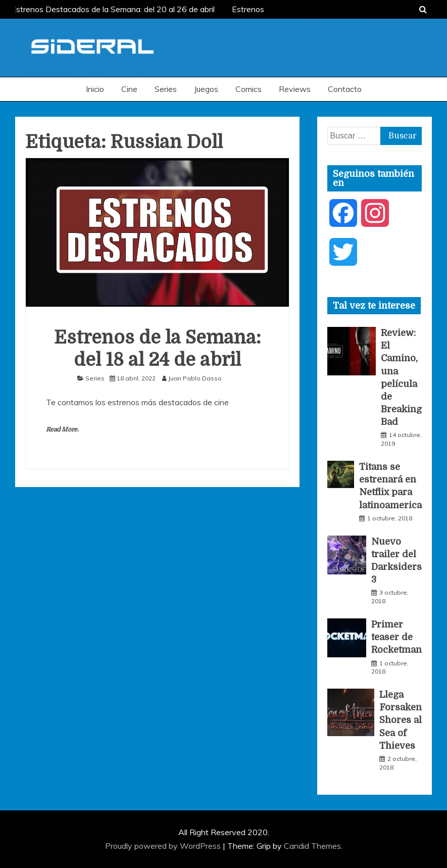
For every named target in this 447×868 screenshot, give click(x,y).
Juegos (206, 89)
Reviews (295, 89)
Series (166, 89)
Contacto (345, 89)
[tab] (374, 306)
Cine (129, 89)
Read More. (62, 429)
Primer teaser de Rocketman (396, 637)
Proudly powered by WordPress (164, 846)
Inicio (95, 89)
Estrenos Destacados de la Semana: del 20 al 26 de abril (114, 9)
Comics (249, 89)
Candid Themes (312, 846)
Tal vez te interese (374, 306)
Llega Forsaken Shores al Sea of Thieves (401, 720)
